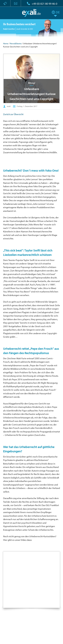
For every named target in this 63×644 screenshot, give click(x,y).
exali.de (31, 13)
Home (6, 43)
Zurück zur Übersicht (13, 114)
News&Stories (16, 43)
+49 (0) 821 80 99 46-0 (44, 4)
